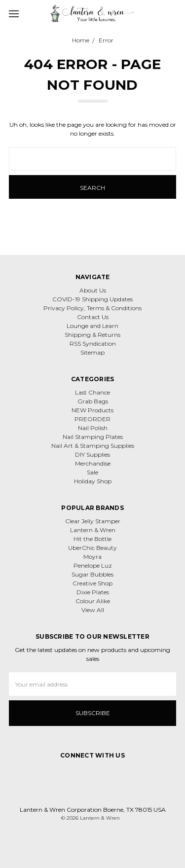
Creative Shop (92, 583)
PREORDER (92, 419)
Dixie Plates (93, 592)
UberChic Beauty (92, 548)
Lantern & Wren (93, 530)
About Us (93, 290)
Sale (92, 472)
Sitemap (92, 352)
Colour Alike (93, 601)
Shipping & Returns (92, 335)
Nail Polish (93, 428)
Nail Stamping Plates (93, 437)
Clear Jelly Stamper (93, 521)
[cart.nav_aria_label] (174, 13)
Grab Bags (93, 401)
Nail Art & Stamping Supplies (93, 446)
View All (93, 610)
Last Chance (92, 392)
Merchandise (93, 463)
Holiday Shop (93, 481)
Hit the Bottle (92, 539)
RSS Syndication (93, 344)
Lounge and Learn (92, 326)
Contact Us (93, 317)
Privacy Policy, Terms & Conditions (92, 308)
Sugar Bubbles (92, 574)
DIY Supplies (92, 454)
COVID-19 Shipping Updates (92, 299)
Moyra (92, 557)
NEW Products (92, 410)
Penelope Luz (93, 565)
